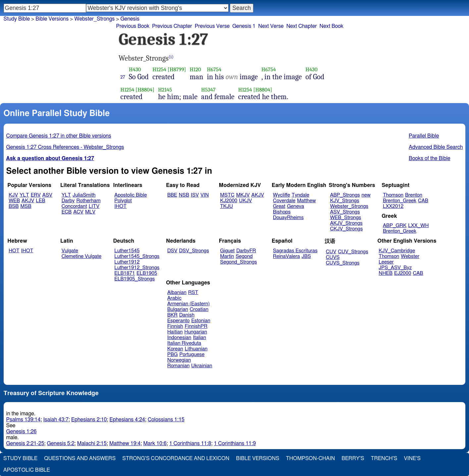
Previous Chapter (172, 26)
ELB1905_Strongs (134, 279)
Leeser (386, 262)
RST (193, 293)
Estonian (201, 321)
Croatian (199, 309)
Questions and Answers (80, 458)
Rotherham (88, 201)
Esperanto (179, 321)
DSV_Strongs (194, 251)
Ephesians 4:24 (127, 420)
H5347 (208, 90)
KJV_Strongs (344, 201)
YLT (24, 195)
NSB (184, 195)
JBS (306, 256)
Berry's (353, 458)
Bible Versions (52, 19)
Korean (175, 349)
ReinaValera (286, 256)
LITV (94, 206)
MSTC (227, 195)
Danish (187, 315)
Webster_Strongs (94, 19)
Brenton (414, 195)
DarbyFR (246, 251)
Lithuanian (196, 349)
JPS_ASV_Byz (395, 268)
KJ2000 (229, 201)
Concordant (74, 206)
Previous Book (133, 26)
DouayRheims (288, 218)
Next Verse (271, 26)
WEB (14, 201)
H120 (195, 69)
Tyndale (301, 195)
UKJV (246, 201)
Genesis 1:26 (22, 432)
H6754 (214, 69)
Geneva (295, 206)
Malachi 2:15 (92, 444)
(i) (171, 57)
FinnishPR (196, 326)
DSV (172, 251)
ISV (195, 195)
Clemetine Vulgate (81, 256)
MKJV (243, 195)
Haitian (175, 332)
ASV (47, 195)
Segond (244, 256)
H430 (135, 69)
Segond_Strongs (239, 262)
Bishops (282, 212)
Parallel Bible (424, 136)
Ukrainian (202, 366)
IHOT (120, 206)
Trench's (384, 458)
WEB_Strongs (345, 218)
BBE (172, 195)
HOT (14, 251)
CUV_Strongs (353, 252)
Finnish (175, 326)
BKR (172, 315)
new (366, 195)
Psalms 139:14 (24, 420)
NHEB (386, 273)
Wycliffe (281, 195)
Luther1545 (127, 251)
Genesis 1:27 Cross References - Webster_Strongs (65, 147)
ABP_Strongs (345, 195)
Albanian (177, 293)
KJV (13, 195)
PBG (173, 355)
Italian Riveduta (184, 343)
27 (123, 77)
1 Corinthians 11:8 (190, 444)
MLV (90, 212)
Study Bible (17, 19)
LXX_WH (418, 226)
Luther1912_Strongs (137, 268)
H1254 (159, 69)
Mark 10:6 (155, 444)
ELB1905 (147, 273)
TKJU (227, 206)
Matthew (307, 201)
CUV (331, 252)
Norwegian (179, 360)
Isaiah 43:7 (56, 420)
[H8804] (145, 90)
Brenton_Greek (400, 201)
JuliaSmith (84, 195)
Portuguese (192, 355)
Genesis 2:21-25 (25, 444)
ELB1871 (125, 273)
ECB (67, 212)
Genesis (130, 19)
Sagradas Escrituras (295, 251)
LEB (40, 201)
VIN (205, 195)
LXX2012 (393, 206)
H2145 (165, 90)
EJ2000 (403, 273)
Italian (199, 338)
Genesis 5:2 (61, 444)
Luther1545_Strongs (137, 256)
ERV (36, 195)
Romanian (178, 366)
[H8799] (177, 69)
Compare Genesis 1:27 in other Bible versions (59, 136)
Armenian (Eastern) (188, 304)
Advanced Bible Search (436, 147)
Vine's (412, 458)
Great (279, 206)
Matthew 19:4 (125, 444)
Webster (410, 256)
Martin (227, 256)
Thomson (393, 195)
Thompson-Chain (310, 458)
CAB (423, 201)
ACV (78, 212)
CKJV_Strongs (346, 229)
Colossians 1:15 (166, 420)
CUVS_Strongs (343, 263)
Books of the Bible (430, 158)
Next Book (332, 26)
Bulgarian (178, 309)
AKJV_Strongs (346, 223)
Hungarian (196, 332)
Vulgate (70, 251)
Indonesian (179, 338)
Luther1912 (127, 262)
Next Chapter (301, 26)
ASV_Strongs (345, 212)
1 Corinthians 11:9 (235, 444)
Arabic (174, 298)
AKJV (28, 201)
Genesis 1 (244, 26)
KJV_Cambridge (397, 251)
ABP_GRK (395, 226)
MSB (26, 206)
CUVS (333, 257)
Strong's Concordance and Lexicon (176, 458)
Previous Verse (212, 26)
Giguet (228, 251)
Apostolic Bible (27, 470)
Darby (68, 201)
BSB (14, 206)
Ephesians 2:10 (89, 420)
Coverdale (284, 201)
